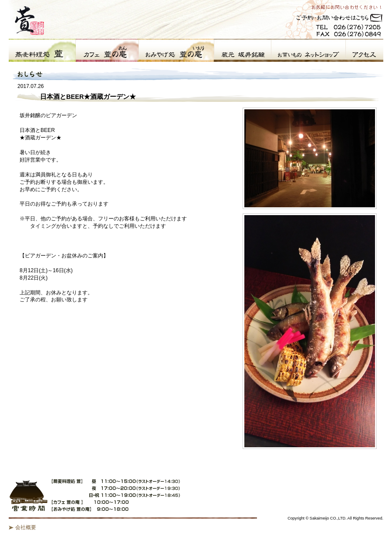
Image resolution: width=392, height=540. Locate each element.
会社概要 (26, 527)
